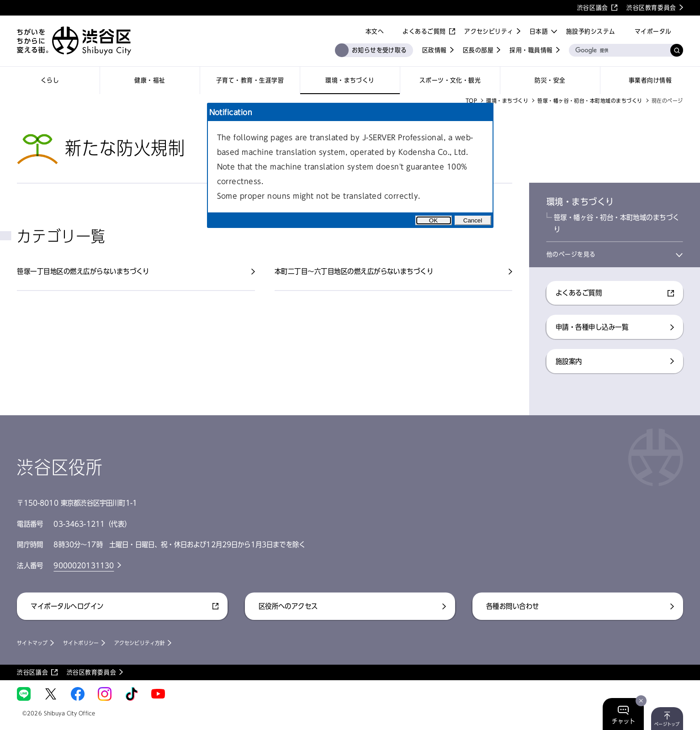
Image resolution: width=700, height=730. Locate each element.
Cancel (473, 220)
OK (433, 220)
